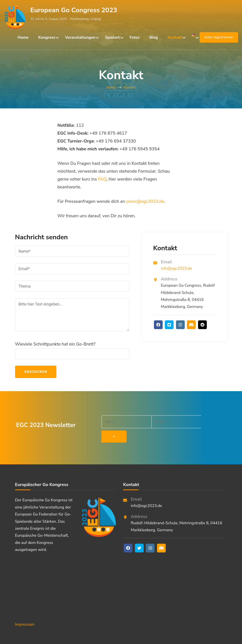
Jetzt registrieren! (219, 37)
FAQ (102, 179)
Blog (154, 37)
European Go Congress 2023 (74, 10)
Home (23, 37)
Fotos (134, 37)
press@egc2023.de (145, 201)
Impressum (25, 610)
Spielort (112, 37)
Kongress (47, 37)
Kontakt (175, 37)
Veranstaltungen (80, 37)
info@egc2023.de (177, 268)
